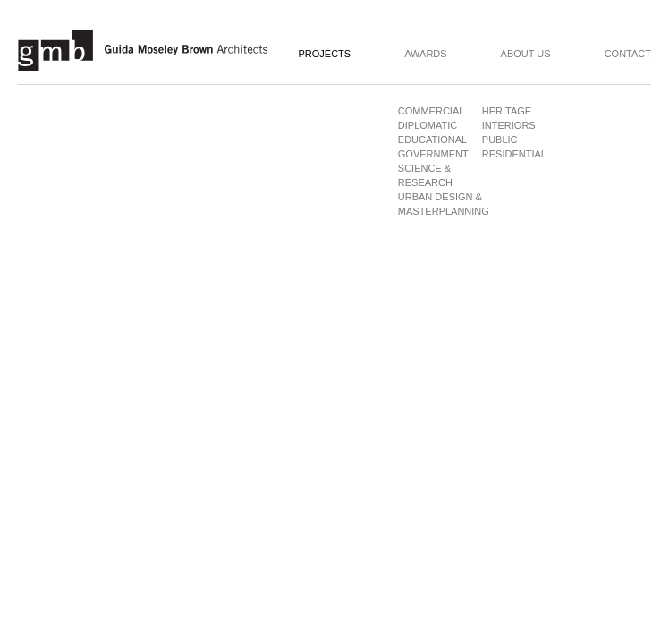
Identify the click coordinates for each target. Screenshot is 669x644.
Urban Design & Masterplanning (444, 204)
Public (500, 140)
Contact (628, 54)
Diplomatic (428, 125)
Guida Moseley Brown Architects (143, 50)
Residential (514, 154)
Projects (324, 54)
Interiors (509, 125)
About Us (526, 54)
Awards (425, 54)
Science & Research (425, 175)
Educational (429, 140)
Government (429, 154)
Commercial (429, 111)
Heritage (507, 111)
